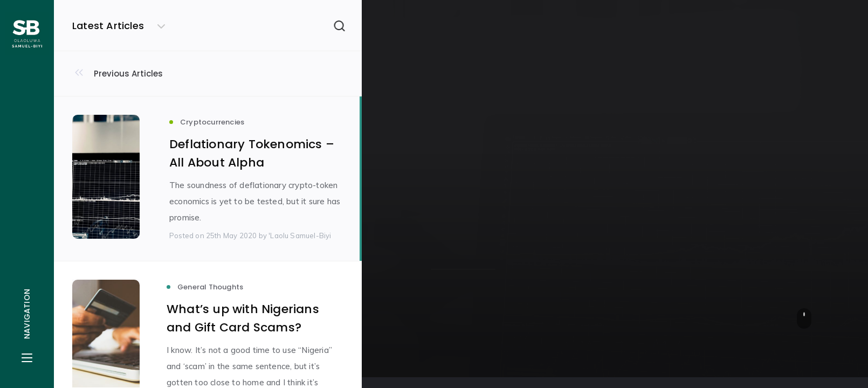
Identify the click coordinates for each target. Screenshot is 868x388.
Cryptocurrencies (469, 125)
